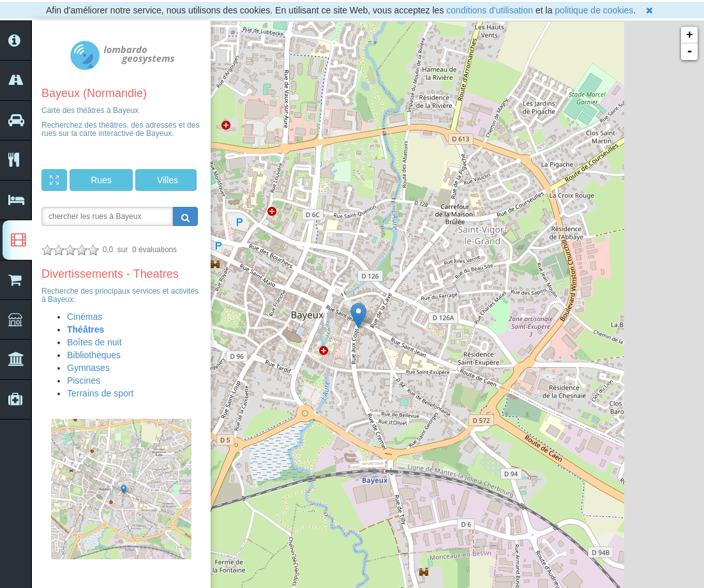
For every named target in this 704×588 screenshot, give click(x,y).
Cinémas (85, 317)
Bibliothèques (94, 355)
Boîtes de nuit (94, 342)
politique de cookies (594, 10)
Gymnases (88, 368)
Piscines (84, 381)
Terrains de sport (100, 393)
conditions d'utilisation (490, 10)
